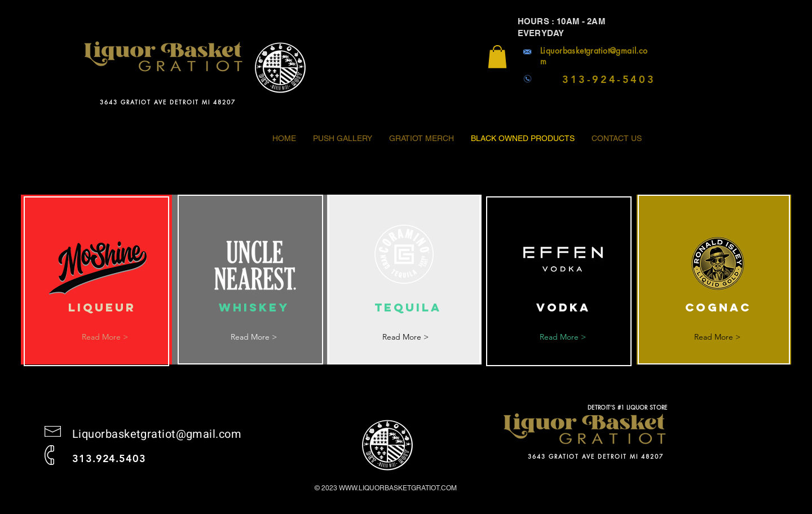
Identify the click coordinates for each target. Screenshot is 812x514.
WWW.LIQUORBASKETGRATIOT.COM (398, 488)
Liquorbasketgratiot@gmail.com (157, 434)
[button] (497, 57)
